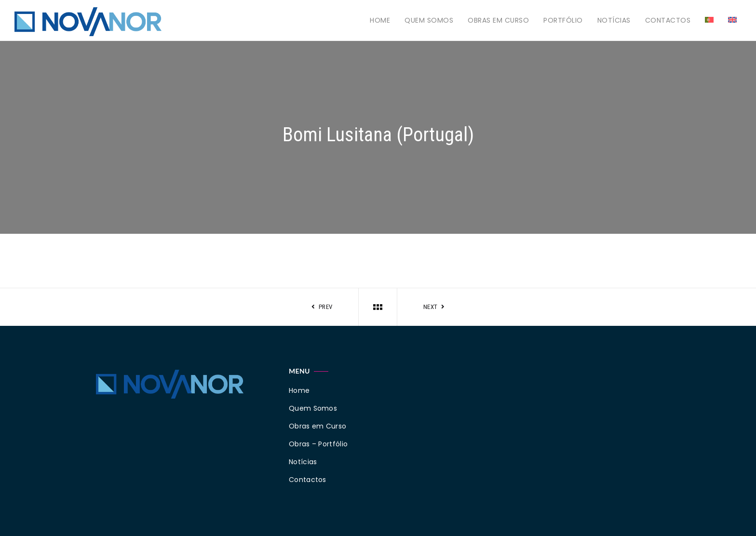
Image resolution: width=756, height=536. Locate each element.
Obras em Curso (498, 20)
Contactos (668, 20)
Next (435, 307)
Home (380, 20)
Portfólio (563, 20)
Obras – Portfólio (318, 444)
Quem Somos (429, 20)
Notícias (614, 20)
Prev (321, 307)
